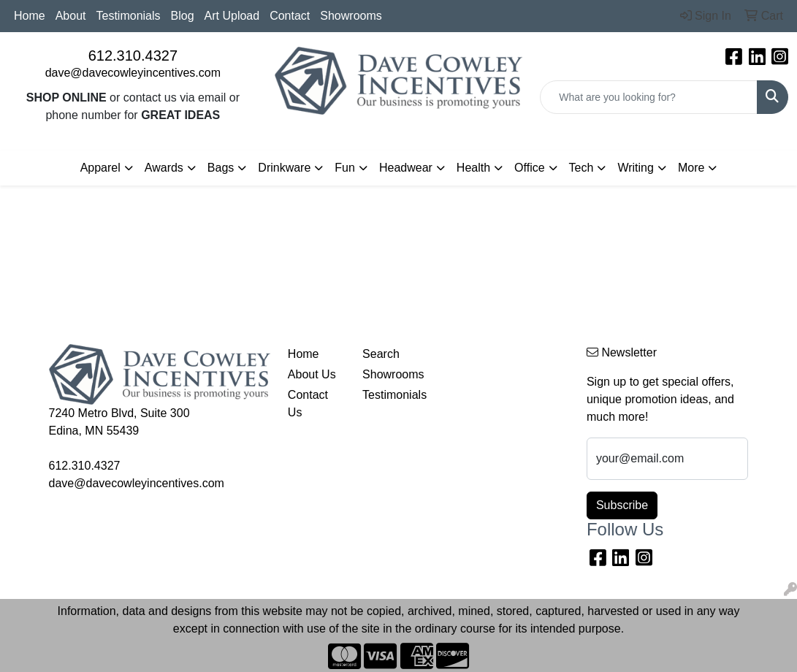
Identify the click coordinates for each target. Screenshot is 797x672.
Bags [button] (221, 168)
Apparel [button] (100, 168)
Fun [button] (345, 168)
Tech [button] (581, 168)
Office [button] (530, 168)
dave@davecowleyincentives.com (133, 73)
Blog (183, 16)
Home (30, 16)
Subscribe (622, 505)
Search (381, 354)
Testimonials (129, 16)
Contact (290, 16)
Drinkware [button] (284, 168)
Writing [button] (636, 168)
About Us (312, 374)
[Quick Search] (649, 97)
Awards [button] (164, 168)
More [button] (691, 168)
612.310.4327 (133, 56)
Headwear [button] (406, 168)
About (71, 16)
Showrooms (351, 16)
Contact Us (308, 404)
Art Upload (232, 16)
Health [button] (473, 168)
